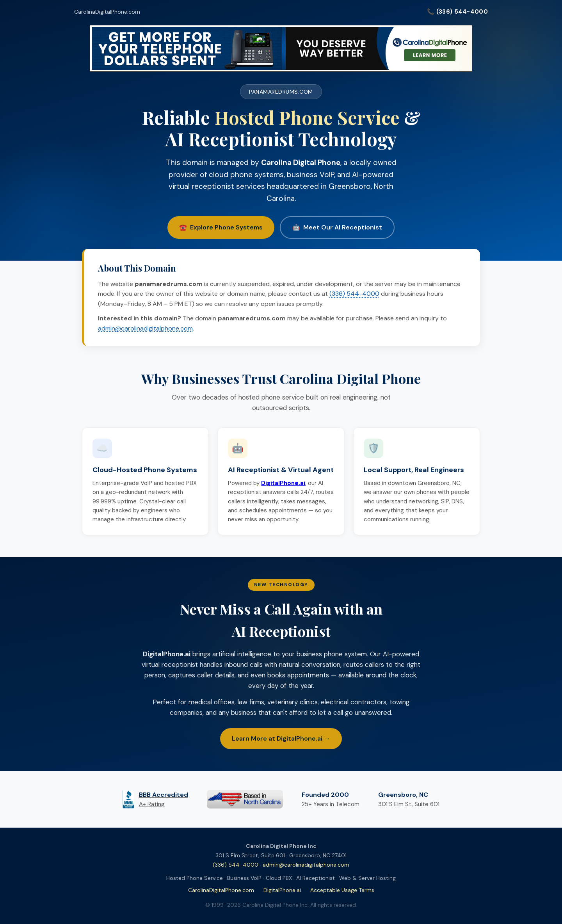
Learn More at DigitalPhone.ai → (281, 738)
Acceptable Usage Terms (342, 890)
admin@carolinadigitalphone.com (145, 328)
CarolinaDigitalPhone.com (107, 12)
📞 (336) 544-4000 (457, 12)
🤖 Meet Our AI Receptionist (337, 227)
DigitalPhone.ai (282, 890)
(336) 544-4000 (354, 294)
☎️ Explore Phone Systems (221, 227)
